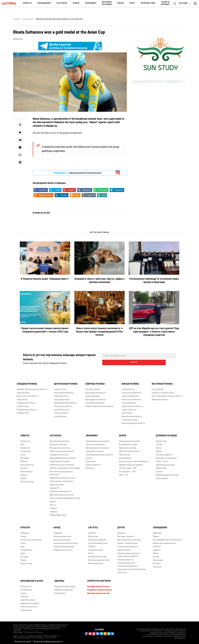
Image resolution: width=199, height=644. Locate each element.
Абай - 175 (124, 473)
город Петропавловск (95, 401)
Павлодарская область (96, 398)
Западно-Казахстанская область (32, 387)
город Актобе (23, 411)
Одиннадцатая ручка (165, 463)
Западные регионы (27, 382)
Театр (23, 541)
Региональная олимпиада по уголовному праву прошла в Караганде (154, 281)
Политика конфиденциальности (48, 640)
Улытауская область (63, 404)
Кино (23, 545)
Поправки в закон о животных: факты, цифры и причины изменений (99, 281)
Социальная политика (60, 459)
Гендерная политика (59, 453)
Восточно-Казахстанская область (167, 394)
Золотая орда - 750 (128, 466)
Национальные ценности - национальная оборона (129, 553)
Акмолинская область (64, 391)
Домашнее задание (97, 538)
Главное (53, 506)
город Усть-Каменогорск (163, 391)
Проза (159, 446)
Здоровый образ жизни (65, 584)
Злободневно (44, 3)
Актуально (62, 3)
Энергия (24, 595)
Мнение (24, 459)
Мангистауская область (28, 394)
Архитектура (26, 561)
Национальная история (130, 439)
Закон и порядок (165, 3)
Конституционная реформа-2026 (65, 496)
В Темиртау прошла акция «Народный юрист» (45, 279)
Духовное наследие (107, 3)
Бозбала (92, 531)
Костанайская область (95, 391)
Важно (76, 3)
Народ (121, 3)
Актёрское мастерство (31, 538)
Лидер (156, 534)
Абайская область (160, 398)
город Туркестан (129, 408)
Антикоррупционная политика (99, 453)
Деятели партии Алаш (129, 449)
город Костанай (92, 387)
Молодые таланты (126, 534)
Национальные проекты (61, 489)
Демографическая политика (63, 456)
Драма (159, 449)
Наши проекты (27, 463)
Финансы (90, 466)
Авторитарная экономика (97, 446)
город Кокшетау (61, 394)
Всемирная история (128, 442)
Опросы (24, 473)
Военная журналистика (99, 558)
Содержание (26, 608)
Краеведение (125, 456)
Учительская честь (29, 605)
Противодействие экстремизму (167, 538)
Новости (28, 3)
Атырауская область (26, 401)
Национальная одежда (64, 545)
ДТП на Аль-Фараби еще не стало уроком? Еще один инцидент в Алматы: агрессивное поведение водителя (154, 332)
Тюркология (125, 453)
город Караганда (62, 398)
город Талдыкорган (130, 394)
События (157, 545)
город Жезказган (62, 408)
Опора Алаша (162, 476)
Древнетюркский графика (131, 463)
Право (53, 500)
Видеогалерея (124, 548)
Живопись (25, 531)
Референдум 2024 (58, 513)
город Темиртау (61, 411)
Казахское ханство (128, 446)
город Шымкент (129, 401)
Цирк (23, 551)
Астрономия (26, 588)
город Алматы (128, 387)
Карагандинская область (65, 401)
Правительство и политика (62, 463)
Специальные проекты (128, 545)
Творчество (161, 439)
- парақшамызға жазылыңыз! (77, 173)
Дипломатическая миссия (62, 493)
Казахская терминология (164, 541)
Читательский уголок (98, 541)
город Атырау (23, 404)
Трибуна (53, 510)
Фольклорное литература (129, 538)
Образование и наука (32, 579)
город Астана (60, 387)
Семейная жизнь (96, 548)
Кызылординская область (133, 421)
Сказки (159, 470)
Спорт (132, 3)
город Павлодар (92, 394)
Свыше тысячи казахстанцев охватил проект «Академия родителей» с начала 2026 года (45, 330)
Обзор (156, 551)
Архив (23, 476)
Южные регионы (130, 382)
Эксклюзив (158, 558)
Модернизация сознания (167, 473)
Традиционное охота (63, 548)
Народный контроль (95, 449)
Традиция (58, 531)
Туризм (89, 456)
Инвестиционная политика (62, 449)
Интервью (25, 456)
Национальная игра (62, 534)
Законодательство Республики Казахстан (132, 569)
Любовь (92, 545)
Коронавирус (60, 591)
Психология (26, 584)
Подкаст (157, 548)
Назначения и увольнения (61, 479)
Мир (22, 442)
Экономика (91, 3)
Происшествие (148, 3)
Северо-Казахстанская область (100, 404)
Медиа (23, 558)
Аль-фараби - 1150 (127, 470)
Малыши (121, 531)
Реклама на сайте (23, 640)
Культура (25, 525)
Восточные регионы (162, 382)
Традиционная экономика (97, 439)
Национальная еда (62, 538)
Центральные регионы (66, 382)
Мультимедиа (27, 470)
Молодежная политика (60, 446)
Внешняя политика (58, 442)
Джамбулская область (132, 414)
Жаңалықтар (28, 19)
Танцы (23, 534)
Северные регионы (95, 382)
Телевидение (26, 548)
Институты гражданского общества (61, 471)
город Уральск (23, 391)
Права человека (57, 483)
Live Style (93, 525)
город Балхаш (60, 414)
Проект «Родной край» (128, 541)
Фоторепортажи (96, 561)
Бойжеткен (93, 534)
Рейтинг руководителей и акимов (65, 466)
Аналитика (91, 459)
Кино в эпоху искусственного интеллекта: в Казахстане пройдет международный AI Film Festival (99, 332)
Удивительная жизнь (30, 601)
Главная (16, 19)
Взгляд (156, 555)
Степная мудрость (164, 453)
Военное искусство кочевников (133, 459)
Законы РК (55, 486)
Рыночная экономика (95, 442)
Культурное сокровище (166, 456)
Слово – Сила (162, 459)
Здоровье (157, 531)
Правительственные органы (63, 476)
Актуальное (26, 449)
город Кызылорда (130, 418)
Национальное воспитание (66, 541)
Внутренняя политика (60, 439)
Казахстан (25, 439)
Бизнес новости (93, 463)
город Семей (158, 387)
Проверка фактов (125, 558)
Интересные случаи (97, 555)
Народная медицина (64, 588)
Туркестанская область (132, 404)
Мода (91, 551)
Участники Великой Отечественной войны (127, 562)
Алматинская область (132, 391)
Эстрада (24, 555)
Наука (23, 591)
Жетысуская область (131, 398)
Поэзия (159, 442)
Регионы (157, 561)
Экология (157, 565)
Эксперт (24, 466)
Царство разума (28, 598)
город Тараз (127, 411)
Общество (25, 446)
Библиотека (161, 466)
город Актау (22, 398)
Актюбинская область (27, 408)
